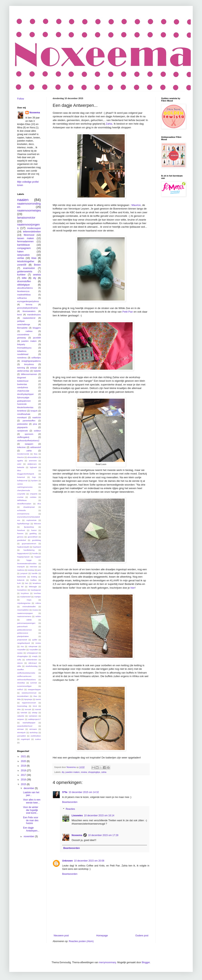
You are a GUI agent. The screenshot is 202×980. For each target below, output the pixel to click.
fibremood (29, 235)
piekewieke (22, 424)
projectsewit (22, 640)
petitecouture (23, 633)
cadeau (29, 331)
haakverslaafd (23, 547)
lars (27, 583)
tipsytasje (28, 699)
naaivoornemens (24, 616)
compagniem (24, 248)
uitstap (35, 713)
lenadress (37, 583)
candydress (23, 387)
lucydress (25, 593)
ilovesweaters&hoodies (27, 563)
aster (19, 464)
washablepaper (29, 723)
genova (20, 537)
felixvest (37, 524)
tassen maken (26, 238)
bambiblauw (23, 245)
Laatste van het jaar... (31, 794)
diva (39, 504)
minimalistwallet (29, 607)
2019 (24, 766)
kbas (34, 258)
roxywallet (21, 650)
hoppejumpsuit (23, 557)
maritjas (37, 597)
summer (34, 683)
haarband (37, 547)
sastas (20, 653)
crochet (20, 497)
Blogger (146, 962)
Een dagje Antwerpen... (31, 829)
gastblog (33, 533)
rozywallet (34, 650)
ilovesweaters (29, 311)
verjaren (21, 719)
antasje (34, 368)
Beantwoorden (70, 802)
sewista (37, 275)
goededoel (22, 540)
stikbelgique (23, 285)
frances (20, 533)
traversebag (22, 706)
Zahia (109, 124)
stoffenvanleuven (24, 676)
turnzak (28, 709)
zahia (104, 772)
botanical (21, 477)
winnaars (33, 729)
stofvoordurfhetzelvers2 (28, 441)
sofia (19, 660)
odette (29, 620)
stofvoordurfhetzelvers (26, 680)
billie (24, 278)
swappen (29, 444)
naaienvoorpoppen (25, 613)
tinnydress (29, 364)
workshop (34, 732)
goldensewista (25, 272)
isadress (21, 570)
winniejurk (21, 732)
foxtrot (34, 530)
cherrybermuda (24, 490)
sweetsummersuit (29, 693)
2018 (24, 770)
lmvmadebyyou (24, 348)
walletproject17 (35, 719)
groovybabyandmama (27, 308)
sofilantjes (36, 358)
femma (29, 304)
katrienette (22, 577)
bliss (19, 470)
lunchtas (37, 593)
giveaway (22, 338)
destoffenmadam (24, 504)
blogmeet (22, 378)
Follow (21, 99)
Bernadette (22, 328)
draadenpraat (29, 507)
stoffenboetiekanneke (26, 673)
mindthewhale (24, 414)
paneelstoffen (29, 421)
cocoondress (23, 334)
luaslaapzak (36, 590)
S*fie (65, 792)
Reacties (70, 809)
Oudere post (142, 936)
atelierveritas (23, 371)
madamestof (25, 597)
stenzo (20, 663)
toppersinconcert (29, 703)
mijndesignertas (24, 603)
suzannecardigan (24, 686)
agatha (20, 461)
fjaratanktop (29, 527)
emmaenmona (23, 514)
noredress (22, 358)
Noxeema (77, 835)
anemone (33, 461)
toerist (38, 699)
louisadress (22, 590)
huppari (38, 557)
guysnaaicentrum (29, 544)
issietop (31, 570)
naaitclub (37, 417)
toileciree (21, 447)
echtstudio (22, 510)
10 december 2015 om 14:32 (84, 792)
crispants (34, 494)
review (84, 772)
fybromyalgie (23, 397)
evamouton (29, 268)
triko (19, 709)
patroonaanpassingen (26, 623)
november (29, 836)
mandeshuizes (34, 315)
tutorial (38, 709)
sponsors (29, 434)
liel (22, 587)
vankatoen (33, 716)
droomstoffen (24, 281)
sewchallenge (24, 324)
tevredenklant (23, 696)
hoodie (35, 553)
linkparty (21, 344)
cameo (20, 484)
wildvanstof (36, 447)
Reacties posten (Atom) (81, 941)
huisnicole (22, 404)
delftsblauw (22, 500)
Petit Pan (128, 312)
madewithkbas (24, 295)
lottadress (22, 351)
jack (39, 570)
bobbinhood (23, 381)
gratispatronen (24, 401)
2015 (24, 784)
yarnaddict (22, 736)
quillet (35, 640)
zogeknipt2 (25, 739)
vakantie (21, 716)
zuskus (38, 739)
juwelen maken (73, 772)
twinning (21, 368)
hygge (29, 560)
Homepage (102, 936)
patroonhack (22, 626)
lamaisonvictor (26, 218)
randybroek (22, 431)
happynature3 (23, 553)
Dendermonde (23, 454)
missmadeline (23, 610)
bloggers (37, 328)
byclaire (34, 481)
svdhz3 (20, 689)
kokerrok (21, 580)
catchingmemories (25, 487)
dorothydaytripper (25, 394)
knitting (34, 577)
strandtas (21, 683)
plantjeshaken (23, 636)
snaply (35, 656)
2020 (24, 761)
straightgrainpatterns (31, 361)
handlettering (29, 550)
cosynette (21, 494)
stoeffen (21, 669)
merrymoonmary (107, 962)
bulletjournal (22, 481)
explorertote (31, 520)
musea (35, 610)
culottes (33, 497)
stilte (19, 666)
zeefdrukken (36, 736)
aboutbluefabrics (25, 288)
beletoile (21, 467)
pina (35, 424)
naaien (23, 200)
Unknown (67, 861)
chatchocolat (23, 391)
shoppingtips (94, 772)
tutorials (24, 713)
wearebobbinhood (25, 726)
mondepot (22, 417)
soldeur (37, 431)
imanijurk (21, 567)
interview (34, 567)
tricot (35, 706)
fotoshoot (21, 530)
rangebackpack (24, 643)
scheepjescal (32, 653)
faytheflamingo (23, 524)
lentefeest (22, 411)
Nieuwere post (61, 936)
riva (22, 646)
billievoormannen (29, 374)
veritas (21, 258)
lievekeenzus (23, 291)
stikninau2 (33, 663)
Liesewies (77, 816)
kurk (19, 583)
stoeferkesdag (32, 666)
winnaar (21, 729)
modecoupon (34, 228)
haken (20, 252)
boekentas (22, 384)
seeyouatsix (23, 255)
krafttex (33, 580)
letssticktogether (26, 261)
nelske (38, 616)
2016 (24, 780)
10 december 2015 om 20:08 (89, 861)
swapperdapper (34, 689)
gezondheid (33, 537)
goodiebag (36, 540)
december (29, 788)
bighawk (33, 467)
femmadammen (25, 241)
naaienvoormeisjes (29, 210)
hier (133, 588)
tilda (19, 699)
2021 (24, 756)
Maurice (136, 205)
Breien (37, 265)
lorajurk (34, 411)
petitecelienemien (25, 630)
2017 (24, 775)
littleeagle (33, 587)
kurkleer (21, 275)
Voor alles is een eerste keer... (32, 801)
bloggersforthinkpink (26, 474)
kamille (35, 573)
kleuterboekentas (25, 407)
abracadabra (33, 457)
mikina (38, 603)
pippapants (22, 427)
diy (63, 772)
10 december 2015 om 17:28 (103, 835)
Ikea (36, 454)
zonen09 (22, 265)
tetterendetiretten (32, 232)
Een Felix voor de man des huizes (31, 820)
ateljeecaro (32, 464)
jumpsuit (24, 573)
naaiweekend (29, 318)
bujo (34, 477)
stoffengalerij (23, 437)
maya (29, 600)
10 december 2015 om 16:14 (99, 816)
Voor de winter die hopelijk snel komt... (31, 810)
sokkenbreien (32, 660)
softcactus (22, 298)
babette (37, 371)
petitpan (21, 321)
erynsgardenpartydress (28, 301)
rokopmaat (33, 646)
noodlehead (23, 354)
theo (35, 696)
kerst (19, 315)
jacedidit (37, 338)
